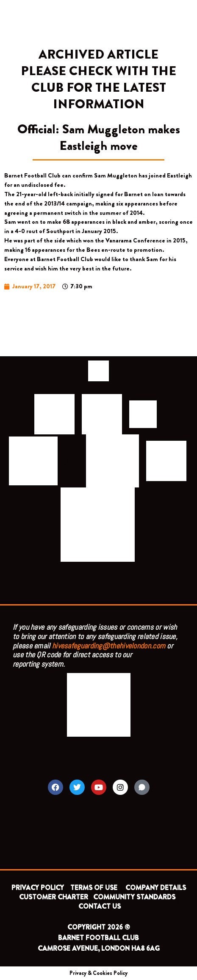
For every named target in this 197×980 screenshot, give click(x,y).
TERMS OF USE (95, 888)
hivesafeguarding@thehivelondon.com (109, 646)
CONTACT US (100, 906)
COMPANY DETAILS (156, 888)
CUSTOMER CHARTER (54, 897)
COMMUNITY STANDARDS (134, 897)
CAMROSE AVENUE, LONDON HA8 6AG (99, 948)
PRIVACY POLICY (38, 888)
